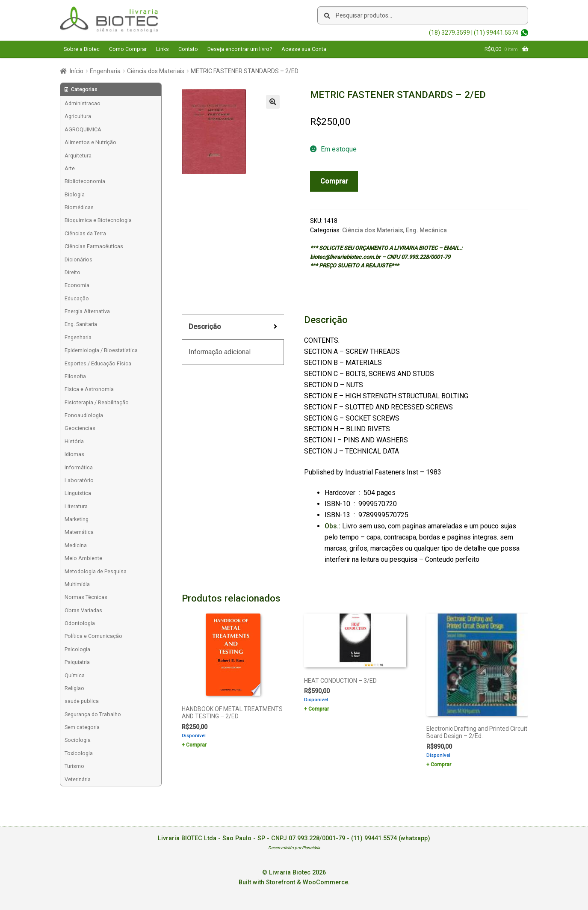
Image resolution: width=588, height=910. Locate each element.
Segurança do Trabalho (93, 714)
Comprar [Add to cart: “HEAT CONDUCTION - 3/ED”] (319, 709)
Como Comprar (128, 49)
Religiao (74, 688)
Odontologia (80, 623)
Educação (77, 298)
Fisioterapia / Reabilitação (97, 402)
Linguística (78, 493)
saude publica (82, 701)
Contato (188, 49)
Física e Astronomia (89, 389)
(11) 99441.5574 (496, 33)
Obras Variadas (83, 610)
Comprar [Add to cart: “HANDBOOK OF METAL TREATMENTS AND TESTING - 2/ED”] (196, 745)
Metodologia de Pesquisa (96, 571)
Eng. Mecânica (426, 230)
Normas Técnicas (86, 597)
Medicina (76, 545)
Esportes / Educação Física (98, 363)
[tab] (233, 327)
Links (163, 49)
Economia (77, 285)
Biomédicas (79, 207)
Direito (72, 272)
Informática (79, 467)
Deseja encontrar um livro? (240, 49)
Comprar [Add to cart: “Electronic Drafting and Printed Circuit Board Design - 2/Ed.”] (441, 765)
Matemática (79, 532)
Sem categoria (82, 727)
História (74, 441)
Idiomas (74, 454)
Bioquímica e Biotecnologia (98, 220)
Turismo (74, 766)
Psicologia (77, 649)
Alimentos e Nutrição (90, 142)
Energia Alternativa (87, 311)
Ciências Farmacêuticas (94, 246)
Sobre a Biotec (82, 49)
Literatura (76, 506)
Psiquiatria (77, 662)
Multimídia (77, 584)
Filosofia (75, 376)
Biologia (75, 194)
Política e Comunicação (93, 636)
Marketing (77, 519)
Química (75, 675)
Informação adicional (220, 352)
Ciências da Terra (85, 233)
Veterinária (78, 779)
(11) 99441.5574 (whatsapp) (391, 838)
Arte (70, 168)
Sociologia (78, 740)
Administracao (83, 103)
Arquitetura (78, 156)
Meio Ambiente (83, 558)
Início (77, 71)
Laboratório (79, 480)
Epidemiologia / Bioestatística (101, 350)
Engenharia (105, 71)
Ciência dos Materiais (156, 71)
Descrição (205, 327)
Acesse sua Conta (304, 49)
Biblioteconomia (85, 181)
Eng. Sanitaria (81, 324)
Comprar (334, 181)
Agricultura (78, 116)
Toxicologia (79, 753)
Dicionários (78, 259)
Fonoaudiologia (84, 415)
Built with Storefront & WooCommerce (293, 882)
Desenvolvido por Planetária (294, 848)
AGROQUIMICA (83, 129)
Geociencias (80, 428)
